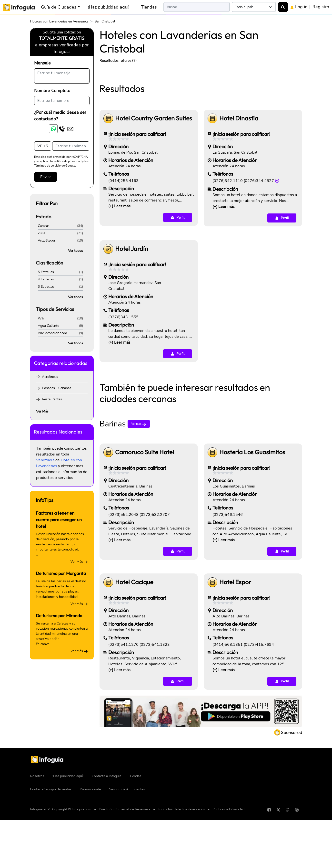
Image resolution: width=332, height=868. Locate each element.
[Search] (197, 7)
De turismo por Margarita (61, 573)
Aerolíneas (50, 377)
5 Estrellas (46, 272)
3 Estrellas (46, 287)
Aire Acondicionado (52, 333)
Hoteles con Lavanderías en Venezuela (59, 21)
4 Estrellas (46, 279)
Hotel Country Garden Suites (154, 187)
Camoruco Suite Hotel (145, 521)
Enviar (46, 177)
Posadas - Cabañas (57, 388)
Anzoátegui (46, 240)
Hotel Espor (235, 651)
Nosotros (37, 844)
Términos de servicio (47, 166)
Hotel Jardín (132, 317)
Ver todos (75, 251)
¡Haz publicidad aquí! (109, 7)
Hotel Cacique (134, 651)
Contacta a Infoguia (106, 844)
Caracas (44, 226)
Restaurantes (52, 399)
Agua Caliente (48, 326)
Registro (321, 7)
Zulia (41, 233)
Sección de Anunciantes (127, 858)
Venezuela (45, 460)
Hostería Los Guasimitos (252, 521)
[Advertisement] (201, 103)
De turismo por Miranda (59, 616)
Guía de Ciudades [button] (59, 7)
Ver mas (139, 492)
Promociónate (90, 858)
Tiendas (149, 7)
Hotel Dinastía (239, 187)
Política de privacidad (67, 161)
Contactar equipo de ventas (51, 858)
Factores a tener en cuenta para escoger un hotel (59, 520)
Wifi (41, 318)
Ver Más (42, 411)
